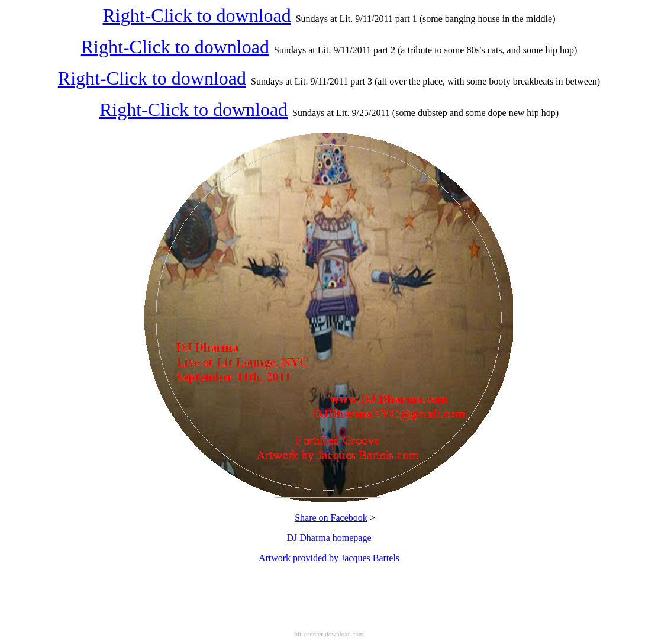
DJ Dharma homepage (329, 538)
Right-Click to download (197, 15)
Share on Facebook (331, 518)
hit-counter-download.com (329, 634)
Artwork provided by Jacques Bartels (329, 558)
